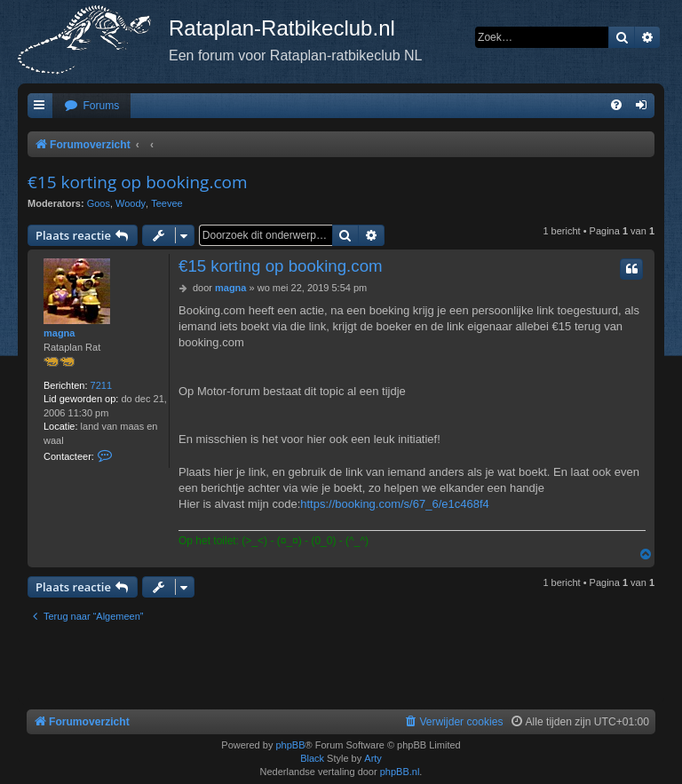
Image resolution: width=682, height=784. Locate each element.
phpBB (290, 745)
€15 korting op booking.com (138, 182)
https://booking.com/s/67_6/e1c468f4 (394, 504)
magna (59, 333)
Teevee (167, 203)
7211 (101, 385)
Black (312, 758)
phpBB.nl (400, 772)
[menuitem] (91, 106)
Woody (131, 203)
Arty (373, 758)
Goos (99, 203)
